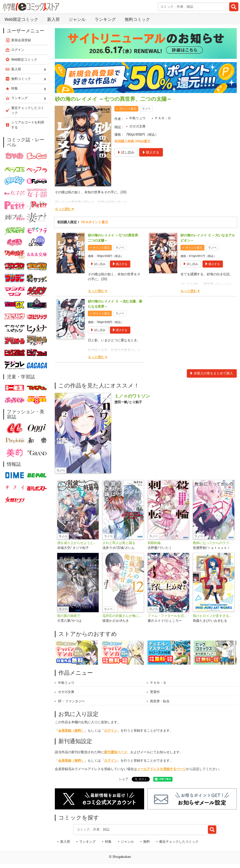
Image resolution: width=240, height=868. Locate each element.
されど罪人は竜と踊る (119, 543)
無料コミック (137, 19)
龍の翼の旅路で (69, 616)
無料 (146, 842)
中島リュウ (137, 118)
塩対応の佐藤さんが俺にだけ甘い (123, 616)
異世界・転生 (160, 701)
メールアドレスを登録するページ (161, 769)
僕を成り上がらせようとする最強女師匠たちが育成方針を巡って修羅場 (78, 543)
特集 (108, 842)
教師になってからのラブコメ (214, 543)
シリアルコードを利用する (28, 125)
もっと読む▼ (65, 209)
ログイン (111, 731)
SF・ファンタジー (71, 701)
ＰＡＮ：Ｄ (163, 118)
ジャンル (77, 19)
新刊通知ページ (116, 752)
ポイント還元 (128, 109)
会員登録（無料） (71, 731)
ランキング (105, 19)
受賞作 (155, 692)
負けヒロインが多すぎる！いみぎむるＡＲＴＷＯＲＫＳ (214, 616)
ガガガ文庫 (137, 126)
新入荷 (53, 19)
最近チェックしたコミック (179, 842)
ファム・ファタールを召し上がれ (168, 616)
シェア (124, 779)
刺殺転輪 (154, 543)
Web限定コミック (21, 19)
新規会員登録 (21, 40)
